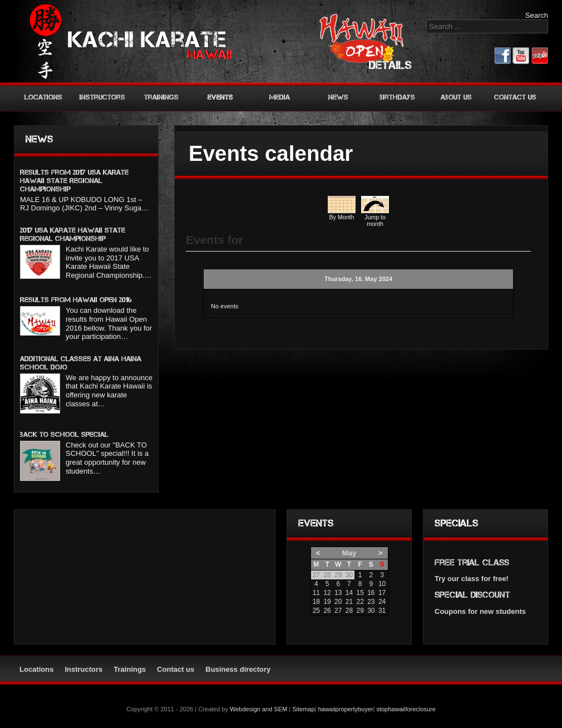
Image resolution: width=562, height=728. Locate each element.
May (349, 553)
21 (349, 602)
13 (338, 593)
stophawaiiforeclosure (406, 709)
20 (338, 602)
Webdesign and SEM (258, 709)
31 (382, 611)
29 (360, 611)
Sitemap (303, 709)
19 (327, 602)
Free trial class (472, 562)
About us (456, 97)
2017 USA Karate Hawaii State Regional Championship (73, 234)
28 (349, 611)
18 (316, 602)
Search (537, 15)
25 (316, 611)
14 (349, 593)
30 (371, 611)
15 (360, 593)
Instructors (102, 97)
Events (220, 97)
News (338, 97)
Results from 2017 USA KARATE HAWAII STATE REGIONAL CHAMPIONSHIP (74, 181)
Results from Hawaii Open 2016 (76, 300)
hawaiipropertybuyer (345, 709)
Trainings (161, 97)
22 (360, 602)
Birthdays (397, 97)
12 (327, 593)
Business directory (238, 669)
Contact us (515, 97)
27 (338, 611)
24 (382, 602)
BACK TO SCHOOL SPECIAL (64, 434)
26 (327, 611)
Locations (43, 97)
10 (382, 584)
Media (280, 97)
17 (382, 593)
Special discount (472, 595)
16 (371, 593)
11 (316, 593)
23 (371, 602)
